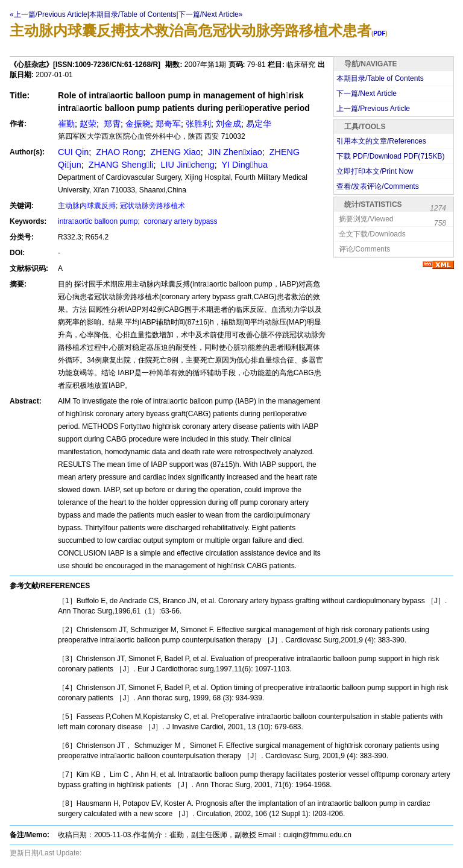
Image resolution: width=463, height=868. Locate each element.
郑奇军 (168, 124)
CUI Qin (73, 152)
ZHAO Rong (118, 152)
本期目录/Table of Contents (133, 14)
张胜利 (198, 124)
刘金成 (228, 124)
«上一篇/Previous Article (49, 14)
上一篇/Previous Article (373, 109)
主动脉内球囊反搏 (87, 206)
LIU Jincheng (187, 165)
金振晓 (138, 124)
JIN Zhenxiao (234, 152)
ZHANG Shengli (120, 165)
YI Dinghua (244, 165)
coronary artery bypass (179, 221)
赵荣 (88, 124)
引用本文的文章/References (381, 141)
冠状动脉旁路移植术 (153, 206)
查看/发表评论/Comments (378, 186)
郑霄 (111, 124)
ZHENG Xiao (175, 152)
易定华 (259, 124)
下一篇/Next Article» (211, 14)
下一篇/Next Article (367, 93)
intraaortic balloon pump (98, 221)
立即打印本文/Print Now (375, 171)
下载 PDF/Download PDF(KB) (390, 156)
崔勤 (66, 124)
